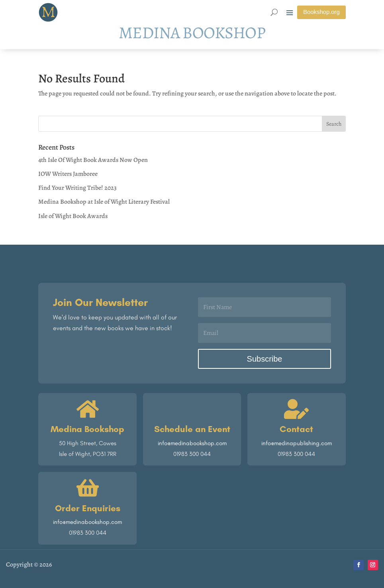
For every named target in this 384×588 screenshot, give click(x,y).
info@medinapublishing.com (297, 443)
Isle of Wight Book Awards (73, 216)
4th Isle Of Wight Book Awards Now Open (93, 160)
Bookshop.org (321, 12)
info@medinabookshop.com (192, 443)
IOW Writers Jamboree (68, 174)
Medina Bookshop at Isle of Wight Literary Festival (104, 202)
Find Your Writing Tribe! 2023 (77, 188)
